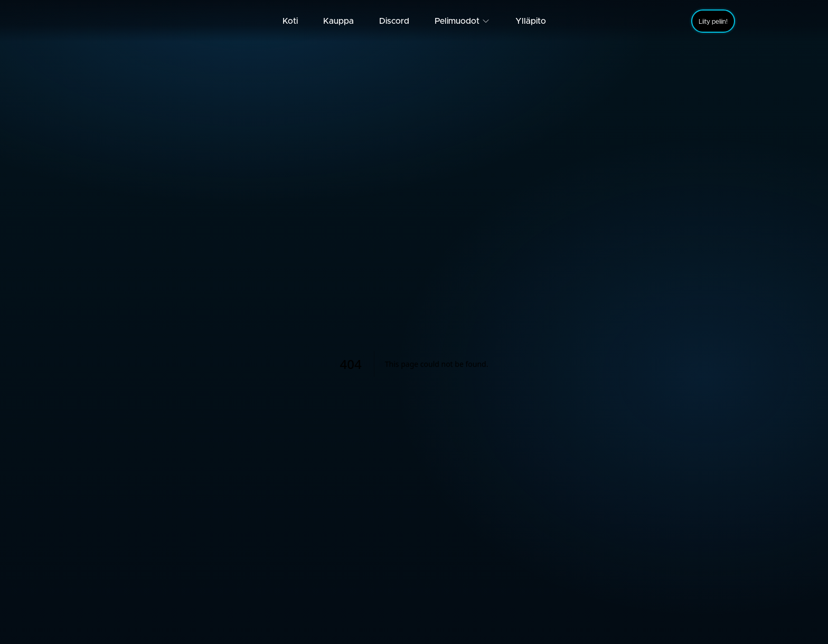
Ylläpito (531, 21)
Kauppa (338, 21)
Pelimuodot (462, 21)
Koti (290, 21)
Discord (394, 21)
